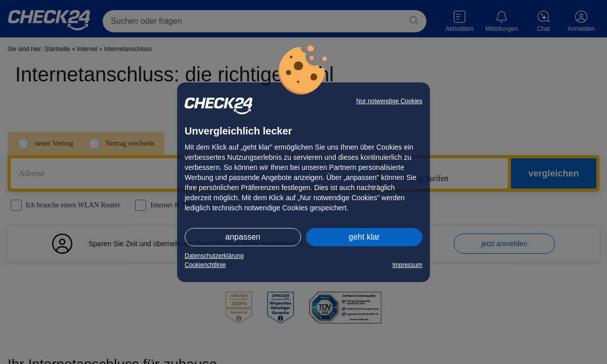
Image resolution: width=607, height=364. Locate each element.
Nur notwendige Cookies (389, 101)
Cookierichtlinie (205, 265)
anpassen (243, 237)
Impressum (407, 265)
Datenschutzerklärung (214, 256)
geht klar (364, 237)
